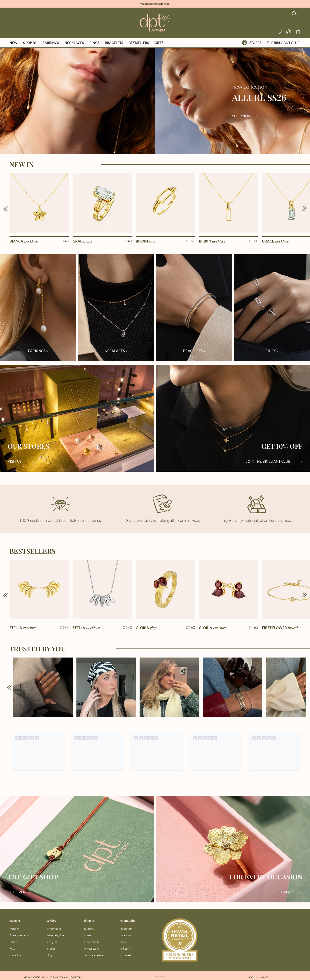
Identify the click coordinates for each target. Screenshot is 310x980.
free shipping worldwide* (155, 4)
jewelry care (54, 929)
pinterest (126, 955)
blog (49, 955)
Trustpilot (160, 977)
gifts (159, 43)
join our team (91, 949)
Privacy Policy (59, 977)
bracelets (114, 43)
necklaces (74, 43)
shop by (30, 43)
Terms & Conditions (35, 977)
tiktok (124, 942)
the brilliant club (283, 43)
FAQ (12, 949)
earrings (51, 43)
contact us (15, 955)
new (13, 43)
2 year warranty (19, 935)
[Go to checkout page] (298, 32)
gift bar (51, 949)
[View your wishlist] (279, 32)
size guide (52, 942)
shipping (14, 929)
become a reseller (94, 955)
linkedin (125, 949)
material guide (55, 935)
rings (94, 43)
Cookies (76, 977)
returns (14, 942)
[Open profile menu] (289, 32)
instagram (126, 929)
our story (89, 929)
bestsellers (139, 43)
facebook (126, 935)
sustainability (92, 942)
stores (252, 43)
